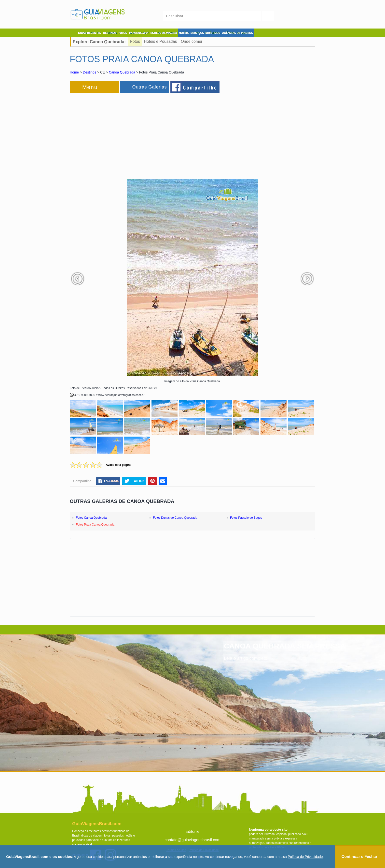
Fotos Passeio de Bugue (246, 518)
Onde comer (192, 41)
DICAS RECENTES (89, 33)
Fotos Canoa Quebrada (91, 518)
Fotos (135, 41)
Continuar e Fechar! (360, 857)
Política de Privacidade (305, 857)
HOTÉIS (184, 33)
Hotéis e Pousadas (160, 41)
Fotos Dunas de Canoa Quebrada (175, 518)
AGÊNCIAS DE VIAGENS (237, 33)
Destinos (89, 72)
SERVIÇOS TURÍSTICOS (205, 33)
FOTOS (123, 33)
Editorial (192, 831)
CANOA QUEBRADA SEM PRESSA (285, 646)
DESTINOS (110, 33)
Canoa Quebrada (122, 72)
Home (74, 72)
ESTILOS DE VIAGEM (164, 33)
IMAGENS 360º (139, 33)
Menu (90, 87)
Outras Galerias (149, 87)
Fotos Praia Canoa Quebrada (95, 525)
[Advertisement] (123, 134)
